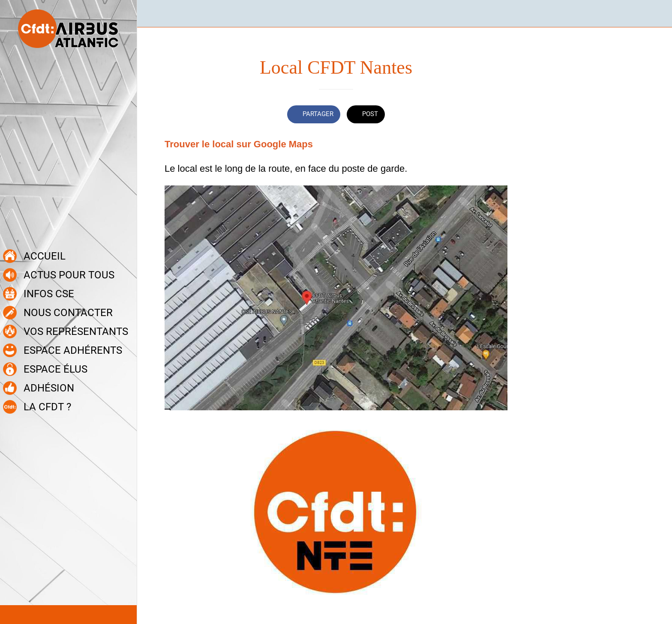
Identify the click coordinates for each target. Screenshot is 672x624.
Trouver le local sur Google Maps (239, 144)
